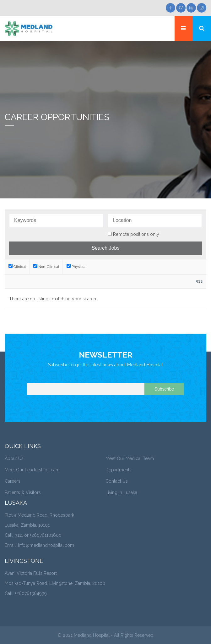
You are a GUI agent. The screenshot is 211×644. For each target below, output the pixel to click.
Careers (13, 481)
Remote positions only (136, 234)
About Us (14, 458)
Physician (77, 267)
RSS (199, 281)
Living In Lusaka (121, 492)
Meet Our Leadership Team (32, 470)
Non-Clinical (46, 267)
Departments (119, 470)
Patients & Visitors (23, 492)
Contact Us (117, 481)
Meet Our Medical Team (130, 458)
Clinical (17, 267)
